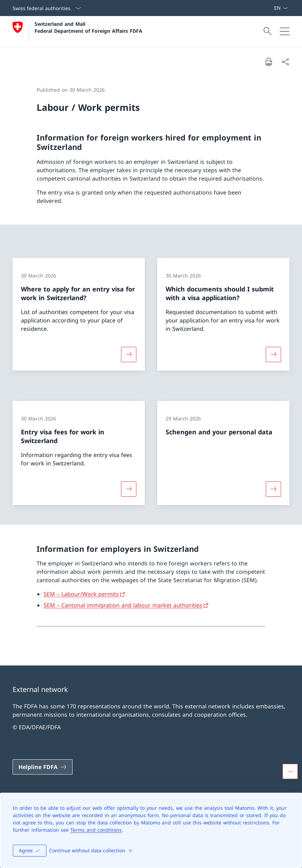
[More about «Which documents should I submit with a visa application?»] (273, 354)
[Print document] (269, 62)
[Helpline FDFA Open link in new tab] (43, 767)
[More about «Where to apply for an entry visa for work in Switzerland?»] (129, 354)
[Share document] (285, 62)
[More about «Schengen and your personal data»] (273, 489)
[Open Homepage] (77, 31)
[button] (290, 771)
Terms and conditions (96, 830)
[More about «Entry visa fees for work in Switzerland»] (129, 489)
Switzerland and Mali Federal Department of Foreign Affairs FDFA (88, 27)
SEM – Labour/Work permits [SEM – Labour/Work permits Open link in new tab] (81, 594)
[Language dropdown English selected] (281, 8)
